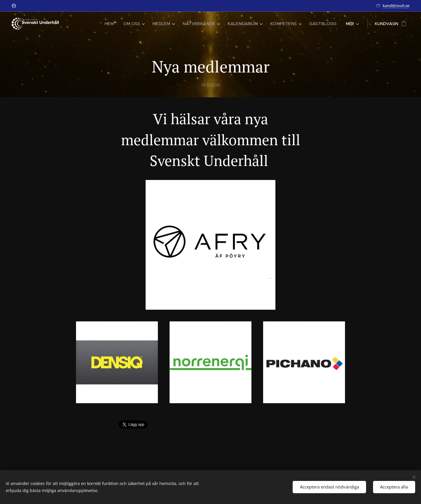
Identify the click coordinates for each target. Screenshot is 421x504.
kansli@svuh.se (396, 6)
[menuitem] (120, 24)
